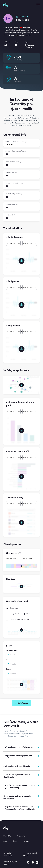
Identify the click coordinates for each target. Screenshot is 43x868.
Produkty (7, 836)
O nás (15, 841)
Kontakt (26, 841)
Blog (5, 841)
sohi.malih (22, 17)
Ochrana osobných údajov (30, 854)
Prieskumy (21, 836)
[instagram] (33, 862)
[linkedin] (37, 862)
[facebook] (28, 862)
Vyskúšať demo (22, 703)
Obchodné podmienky (8, 854)
